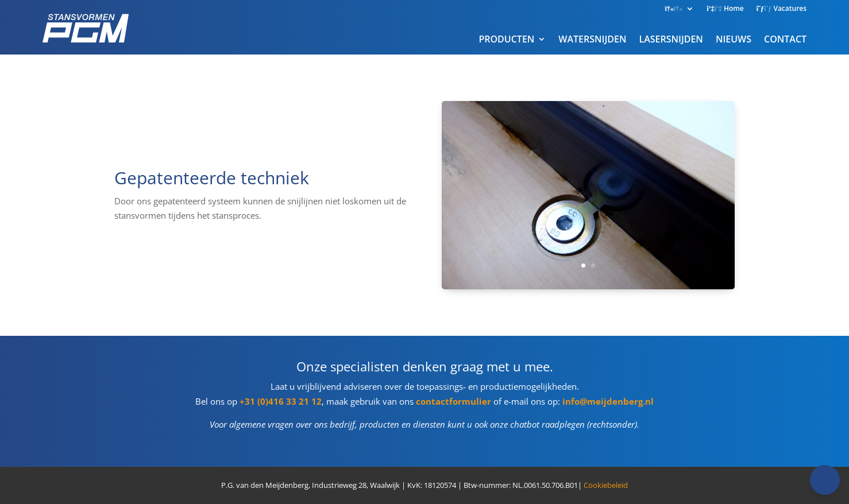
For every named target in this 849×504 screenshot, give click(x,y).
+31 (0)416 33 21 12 (281, 401)
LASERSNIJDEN (671, 39)
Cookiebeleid (606, 485)
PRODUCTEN (506, 39)
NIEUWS (734, 39)
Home (725, 9)
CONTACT (785, 39)
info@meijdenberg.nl (608, 401)
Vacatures (782, 9)
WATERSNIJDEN (592, 39)
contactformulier (454, 401)
